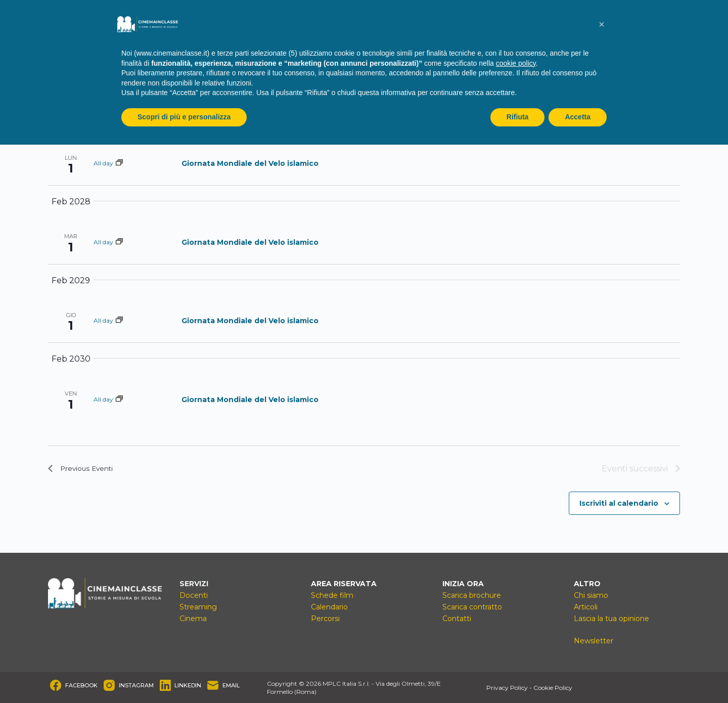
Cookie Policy (553, 688)
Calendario (329, 607)
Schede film (332, 595)
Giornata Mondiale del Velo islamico (250, 163)
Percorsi (325, 619)
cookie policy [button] (516, 63)
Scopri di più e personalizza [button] (184, 117)
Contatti (457, 619)
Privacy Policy (507, 688)
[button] (602, 24)
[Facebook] (74, 685)
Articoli (586, 607)
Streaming (198, 607)
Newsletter (594, 641)
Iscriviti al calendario (619, 503)
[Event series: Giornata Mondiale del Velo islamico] (119, 163)
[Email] (223, 685)
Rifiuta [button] (518, 117)
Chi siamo (591, 595)
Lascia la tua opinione (611, 619)
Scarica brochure (472, 595)
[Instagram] (129, 685)
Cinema (193, 619)
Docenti (194, 595)
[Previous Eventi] (86, 469)
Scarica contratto (472, 607)
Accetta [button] (578, 117)
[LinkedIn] (181, 685)
